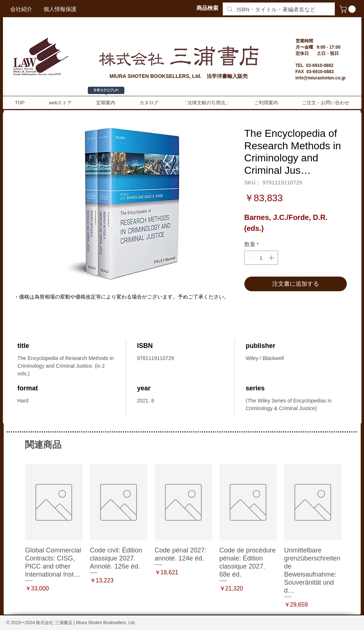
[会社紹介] (21, 9)
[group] (183, 537)
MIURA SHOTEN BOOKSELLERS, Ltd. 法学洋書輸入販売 (178, 76)
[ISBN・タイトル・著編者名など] (278, 9)
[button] (348, 9)
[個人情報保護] (60, 9)
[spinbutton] (261, 258)
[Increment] (272, 258)
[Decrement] (250, 258)
